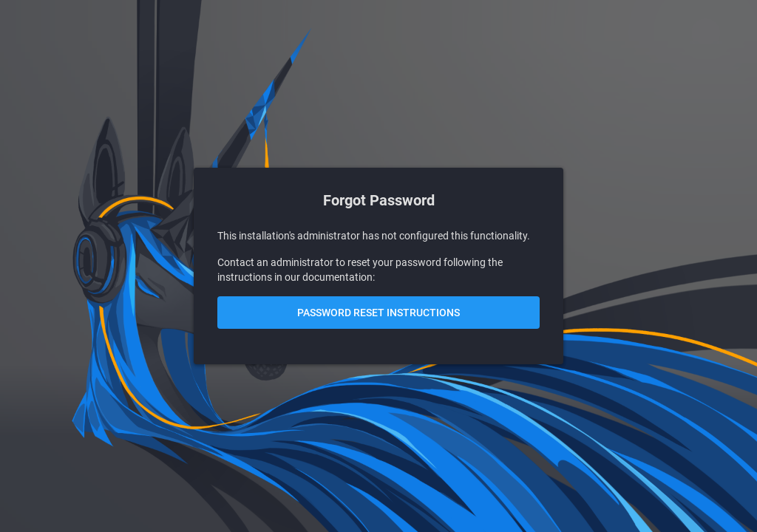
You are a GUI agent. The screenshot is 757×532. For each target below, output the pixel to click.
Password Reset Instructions (378, 313)
